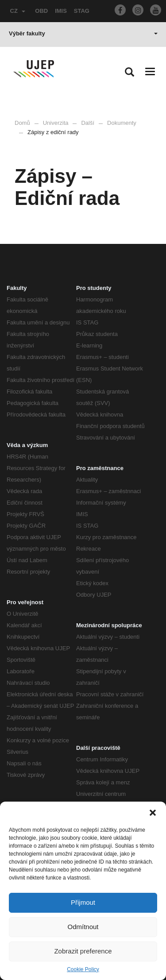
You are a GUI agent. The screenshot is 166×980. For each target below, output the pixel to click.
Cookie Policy (83, 969)
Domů (22, 123)
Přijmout (83, 902)
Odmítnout (83, 927)
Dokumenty (122, 123)
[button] (153, 813)
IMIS (61, 11)
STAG (82, 11)
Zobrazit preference (83, 951)
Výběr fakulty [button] (83, 33)
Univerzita (56, 123)
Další (88, 123)
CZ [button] (18, 11)
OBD (41, 11)
